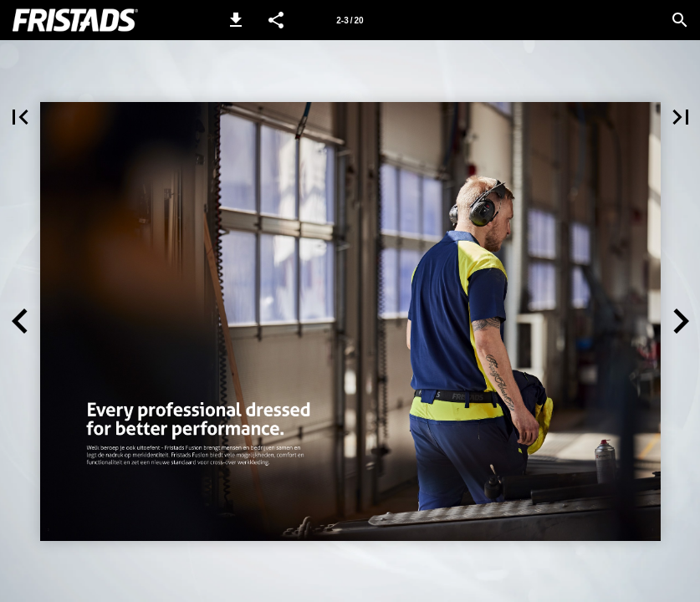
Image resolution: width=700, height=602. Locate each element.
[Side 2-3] (350, 20)
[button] (236, 20)
